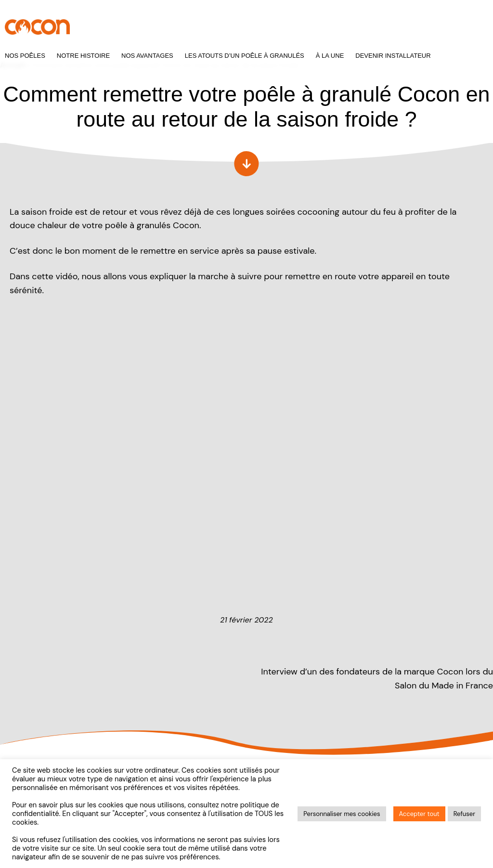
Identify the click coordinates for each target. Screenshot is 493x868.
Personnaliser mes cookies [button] (342, 814)
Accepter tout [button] (419, 814)
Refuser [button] (464, 814)
